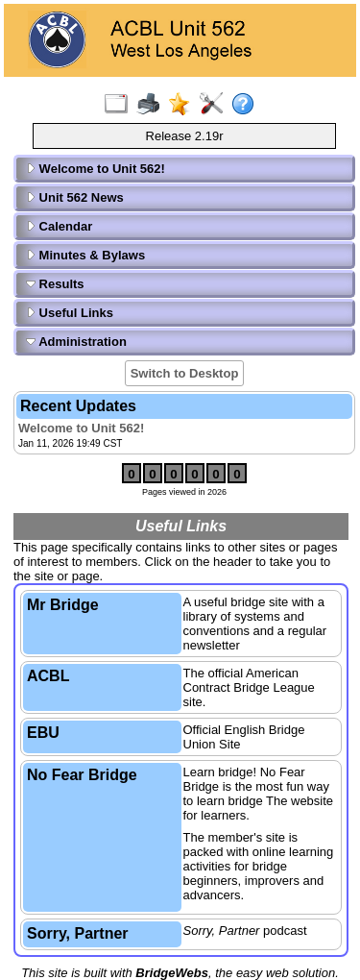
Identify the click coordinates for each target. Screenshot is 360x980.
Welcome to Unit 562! (96, 169)
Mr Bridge (63, 605)
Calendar (59, 226)
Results (55, 284)
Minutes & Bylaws (85, 255)
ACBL (48, 676)
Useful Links (70, 313)
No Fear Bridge (82, 775)
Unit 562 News (75, 197)
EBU (43, 733)
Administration (76, 342)
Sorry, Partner (78, 933)
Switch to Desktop (185, 373)
